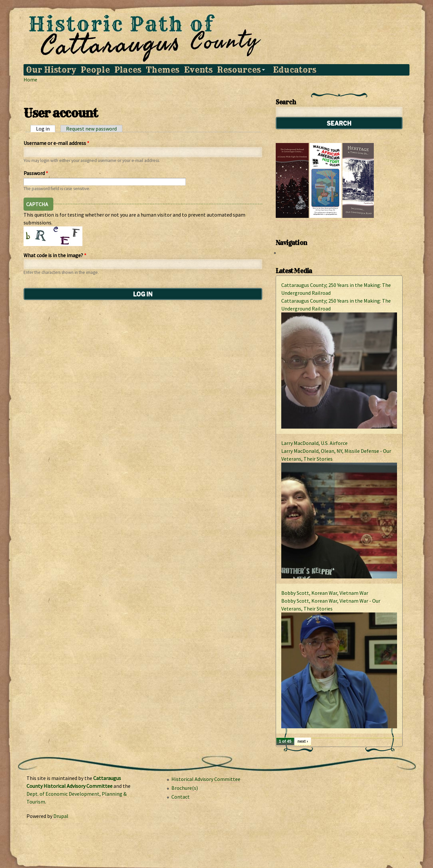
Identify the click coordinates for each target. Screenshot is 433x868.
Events (198, 70)
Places (128, 70)
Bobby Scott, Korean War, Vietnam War (325, 593)
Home (30, 80)
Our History (51, 70)
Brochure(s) (185, 788)
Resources (240, 70)
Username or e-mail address (56, 143)
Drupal (61, 816)
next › (303, 741)
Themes (163, 70)
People (95, 70)
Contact (181, 797)
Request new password (91, 129)
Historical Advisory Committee (206, 779)
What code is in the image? (55, 255)
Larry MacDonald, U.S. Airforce (314, 443)
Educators (295, 70)
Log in (46, 129)
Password (36, 173)
